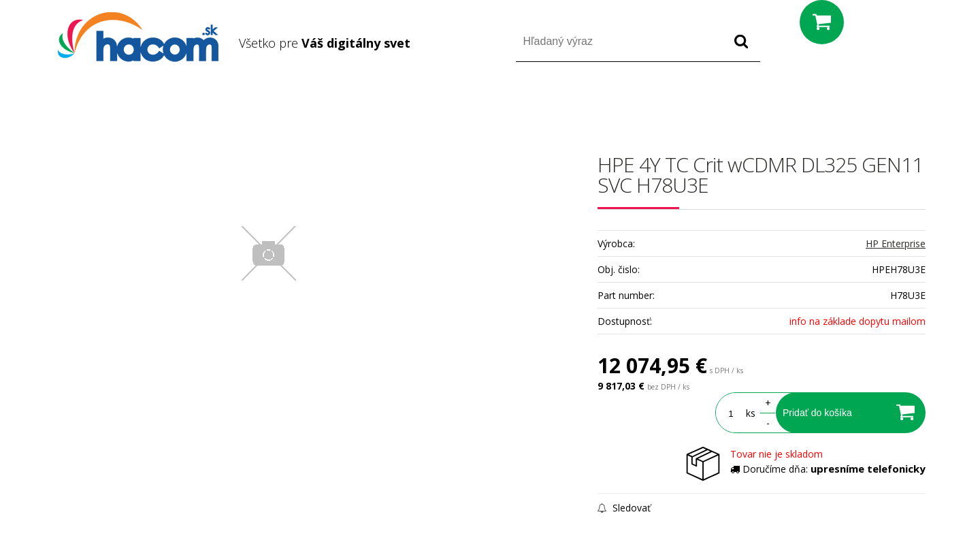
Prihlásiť (812, 101)
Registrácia (867, 101)
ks (751, 413)
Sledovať (624, 508)
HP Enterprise (896, 243)
